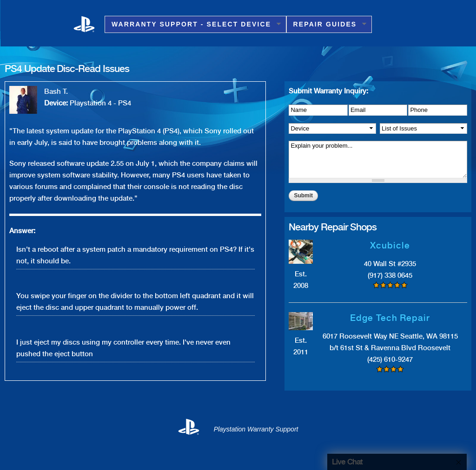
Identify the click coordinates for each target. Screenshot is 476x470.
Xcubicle (390, 245)
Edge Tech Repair (390, 318)
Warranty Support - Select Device (193, 24)
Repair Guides (327, 24)
